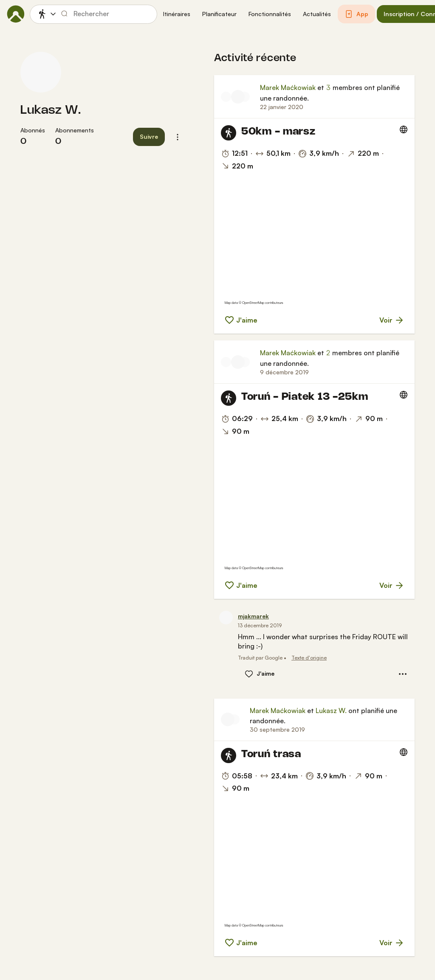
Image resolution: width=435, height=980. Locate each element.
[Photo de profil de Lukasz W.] (41, 72)
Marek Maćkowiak (288, 87)
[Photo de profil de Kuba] (245, 97)
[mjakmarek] (253, 616)
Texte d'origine (309, 658)
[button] (177, 14)
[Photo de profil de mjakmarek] (226, 362)
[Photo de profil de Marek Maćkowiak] (238, 97)
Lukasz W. (51, 110)
